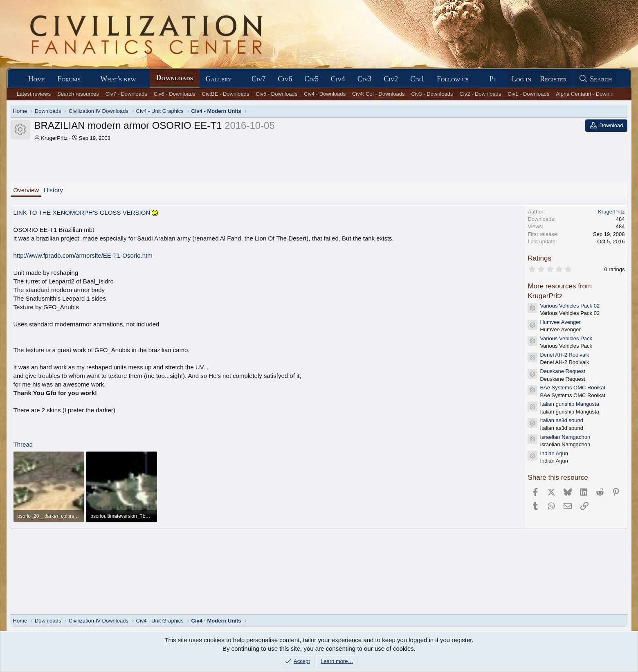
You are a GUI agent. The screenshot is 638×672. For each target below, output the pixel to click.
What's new (118, 79)
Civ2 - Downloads (480, 94)
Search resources (78, 94)
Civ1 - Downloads (528, 94)
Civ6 (285, 79)
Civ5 (311, 79)
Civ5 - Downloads (276, 94)
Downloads (175, 78)
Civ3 (365, 79)
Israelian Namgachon (565, 437)
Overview (26, 190)
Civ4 (338, 79)
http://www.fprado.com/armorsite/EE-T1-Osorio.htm (83, 255)
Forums (69, 79)
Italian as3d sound (562, 420)
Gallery (219, 79)
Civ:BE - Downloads (226, 94)
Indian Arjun (554, 453)
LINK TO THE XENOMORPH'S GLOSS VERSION (86, 212)
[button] (88, 79)
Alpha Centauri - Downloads (589, 94)
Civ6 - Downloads (175, 94)
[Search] (595, 79)
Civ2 (391, 79)
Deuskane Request (563, 371)
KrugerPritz (54, 138)
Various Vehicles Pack (566, 338)
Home (37, 79)
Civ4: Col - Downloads (379, 94)
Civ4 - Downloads (325, 94)
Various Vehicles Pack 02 (570, 306)
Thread (23, 444)
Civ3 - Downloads (432, 94)
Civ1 (417, 79)
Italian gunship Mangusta (569, 404)
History (53, 190)
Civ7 (259, 79)
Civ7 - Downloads (126, 94)
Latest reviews (34, 94)
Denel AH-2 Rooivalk (564, 355)
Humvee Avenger (560, 322)
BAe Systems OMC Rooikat (573, 388)
